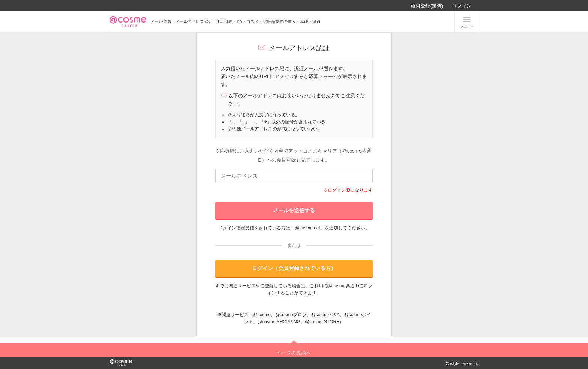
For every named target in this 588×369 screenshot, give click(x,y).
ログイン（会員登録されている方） (294, 268)
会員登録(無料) (427, 6)
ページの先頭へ (294, 353)
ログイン (462, 6)
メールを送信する (294, 210)
